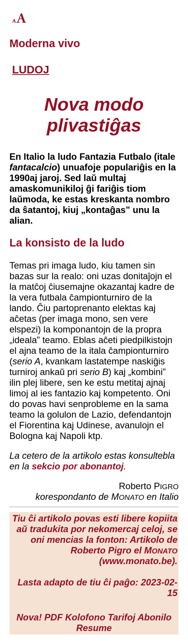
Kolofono (85, 617)
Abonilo (154, 617)
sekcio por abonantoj (77, 466)
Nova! (29, 617)
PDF (54, 617)
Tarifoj (121, 617)
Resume (94, 628)
